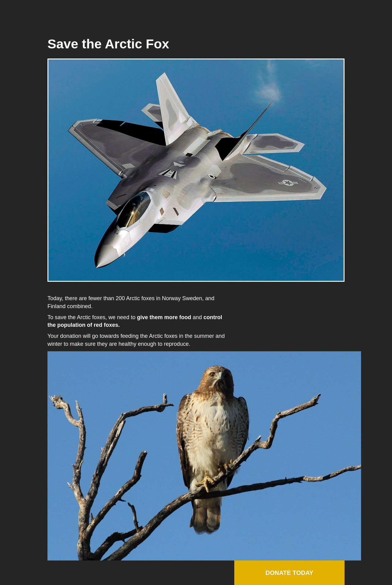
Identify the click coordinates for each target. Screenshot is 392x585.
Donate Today (289, 573)
